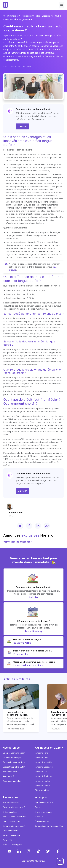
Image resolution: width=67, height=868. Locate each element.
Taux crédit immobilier (30, 16)
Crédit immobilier (11, 16)
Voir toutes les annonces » (18, 542)
